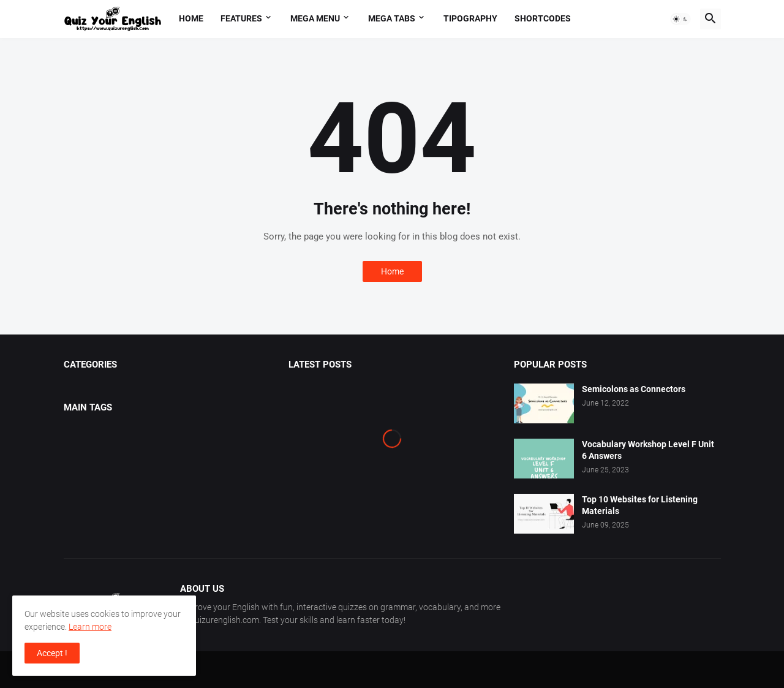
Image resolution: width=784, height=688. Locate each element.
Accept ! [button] (52, 653)
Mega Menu (315, 18)
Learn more (90, 627)
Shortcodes (543, 18)
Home (191, 18)
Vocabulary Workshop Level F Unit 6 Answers (648, 450)
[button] (680, 19)
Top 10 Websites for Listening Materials (640, 505)
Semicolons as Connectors (634, 389)
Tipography (470, 18)
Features (241, 18)
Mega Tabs (392, 18)
